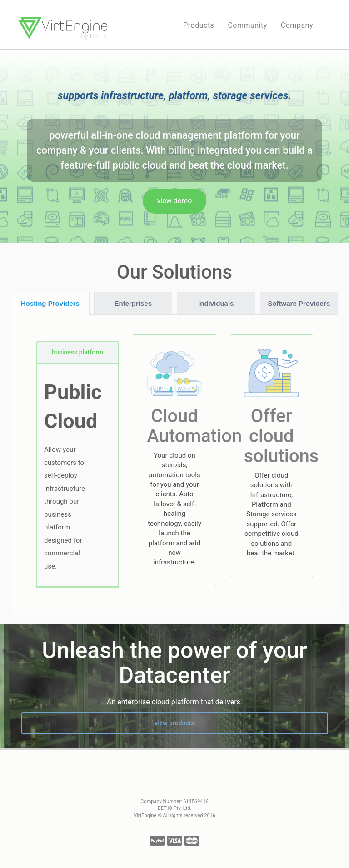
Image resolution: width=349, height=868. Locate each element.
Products (199, 25)
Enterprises (133, 303)
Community (247, 25)
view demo (175, 201)
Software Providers (299, 303)
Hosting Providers (50, 303)
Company (297, 25)
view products (174, 723)
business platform (77, 352)
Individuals (216, 303)
